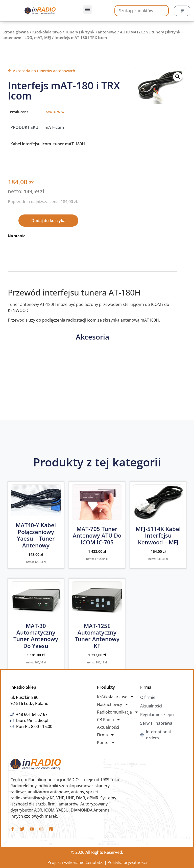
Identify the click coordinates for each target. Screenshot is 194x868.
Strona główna (16, 32)
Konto (106, 742)
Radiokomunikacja (118, 712)
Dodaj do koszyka (48, 221)
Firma (106, 735)
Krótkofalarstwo (47, 32)
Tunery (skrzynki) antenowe (91, 32)
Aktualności (108, 727)
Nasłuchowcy (113, 704)
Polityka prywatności (127, 862)
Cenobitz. (94, 862)
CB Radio (109, 720)
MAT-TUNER (55, 112)
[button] (88, 9)
